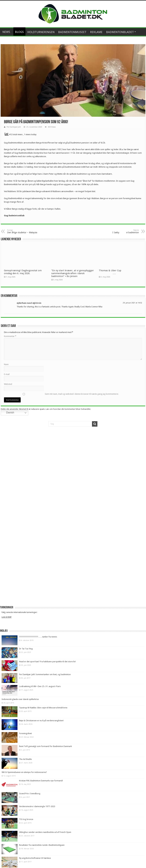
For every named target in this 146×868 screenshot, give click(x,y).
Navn (6, 364)
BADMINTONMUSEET (72, 32)
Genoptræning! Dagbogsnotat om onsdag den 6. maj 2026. (23, 272)
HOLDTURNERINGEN (41, 32)
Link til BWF (7, 617)
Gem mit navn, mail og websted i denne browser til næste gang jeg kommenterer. (82, 394)
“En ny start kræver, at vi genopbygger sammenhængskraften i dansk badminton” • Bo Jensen (73, 273)
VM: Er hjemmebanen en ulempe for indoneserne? (24, 772)
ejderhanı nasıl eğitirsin (29, 303)
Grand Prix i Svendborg (30, 794)
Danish (8, 413)
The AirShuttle (25, 759)
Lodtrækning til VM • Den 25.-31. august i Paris (40, 686)
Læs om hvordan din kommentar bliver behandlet (68, 409)
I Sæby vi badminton (123, 231)
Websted (8, 384)
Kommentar (10, 336)
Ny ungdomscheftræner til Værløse (35, 858)
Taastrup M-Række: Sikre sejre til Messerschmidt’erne (43, 708)
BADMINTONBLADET (120, 32)
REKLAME (96, 32)
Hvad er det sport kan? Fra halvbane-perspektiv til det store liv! (47, 662)
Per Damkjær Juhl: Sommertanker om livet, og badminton (45, 674)
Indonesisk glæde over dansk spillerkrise (20, 699)
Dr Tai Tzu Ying (26, 649)
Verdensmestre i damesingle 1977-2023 (37, 806)
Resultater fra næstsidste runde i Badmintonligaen (42, 845)
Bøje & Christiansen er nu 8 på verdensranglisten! (41, 721)
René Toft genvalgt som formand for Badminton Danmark (45, 746)
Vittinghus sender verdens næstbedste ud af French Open (45, 832)
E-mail (7, 374)
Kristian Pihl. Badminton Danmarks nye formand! (41, 781)
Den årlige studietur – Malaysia (23, 231)
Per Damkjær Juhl (14, 127)
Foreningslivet (25, 733)
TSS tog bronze (26, 819)
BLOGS (19, 32)
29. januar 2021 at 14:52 (132, 303)
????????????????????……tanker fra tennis (38, 637)
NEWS (6, 32)
